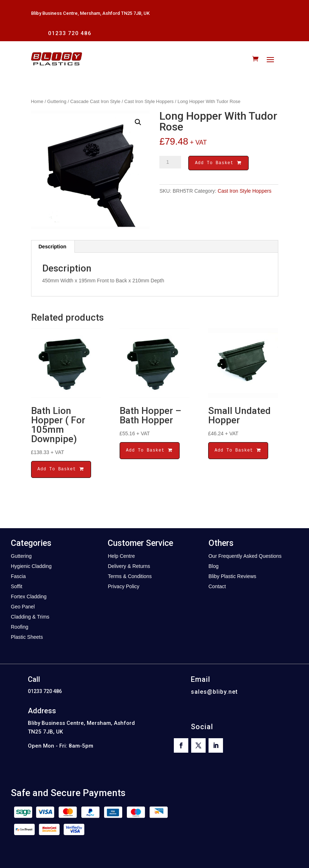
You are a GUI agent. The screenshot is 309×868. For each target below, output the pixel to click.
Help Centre (121, 556)
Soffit (17, 586)
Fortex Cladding (29, 597)
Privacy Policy (123, 586)
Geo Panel (23, 607)
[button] (138, 122)
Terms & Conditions (130, 576)
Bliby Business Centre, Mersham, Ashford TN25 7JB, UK (90, 13)
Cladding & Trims (30, 617)
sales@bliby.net (214, 692)
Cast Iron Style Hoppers (149, 101)
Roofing (20, 627)
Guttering (57, 101)
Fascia (18, 576)
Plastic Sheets (27, 637)
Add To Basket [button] (61, 469)
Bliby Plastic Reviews (232, 576)
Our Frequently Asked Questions (245, 556)
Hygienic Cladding (31, 566)
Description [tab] (53, 247)
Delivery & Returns (129, 566)
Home (37, 101)
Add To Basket (218, 164)
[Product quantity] (170, 162)
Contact (217, 586)
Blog (214, 566)
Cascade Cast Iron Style (95, 101)
